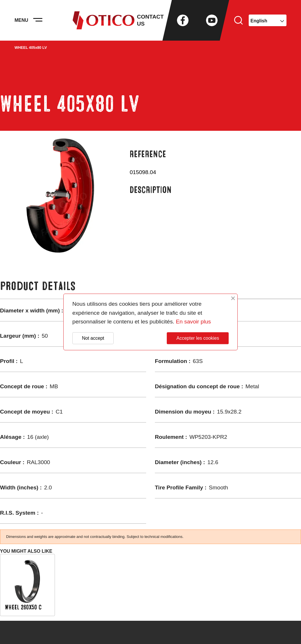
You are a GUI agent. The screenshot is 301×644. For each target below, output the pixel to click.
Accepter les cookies (198, 338)
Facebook (183, 20)
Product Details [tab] (38, 286)
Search (239, 20)
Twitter (197, 20)
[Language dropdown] (268, 20)
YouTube (212, 20)
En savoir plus (193, 322)
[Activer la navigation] (38, 20)
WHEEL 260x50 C (23, 607)
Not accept (93, 338)
